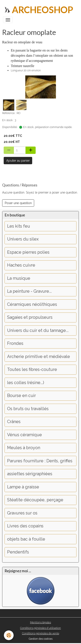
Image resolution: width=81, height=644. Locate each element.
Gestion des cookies (41, 639)
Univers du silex (23, 239)
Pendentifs (18, 552)
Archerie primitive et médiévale (39, 357)
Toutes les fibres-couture (32, 370)
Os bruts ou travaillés (28, 409)
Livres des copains (25, 526)
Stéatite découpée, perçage (35, 500)
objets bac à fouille (26, 539)
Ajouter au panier (18, 161)
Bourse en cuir (21, 396)
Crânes (14, 422)
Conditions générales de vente (41, 633)
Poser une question (18, 203)
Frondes (15, 343)
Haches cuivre (21, 265)
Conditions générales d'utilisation (40, 628)
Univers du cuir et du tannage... (38, 331)
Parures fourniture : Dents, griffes (40, 461)
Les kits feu (19, 226)
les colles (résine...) (26, 383)
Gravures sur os (22, 513)
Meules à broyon (24, 448)
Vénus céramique (25, 435)
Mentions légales (40, 622)
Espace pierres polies (28, 252)
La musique (19, 278)
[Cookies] (9, 635)
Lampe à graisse (23, 487)
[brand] (38, 10)
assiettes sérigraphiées (30, 474)
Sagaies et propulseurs (30, 317)
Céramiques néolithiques (32, 304)
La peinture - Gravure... (29, 291)
